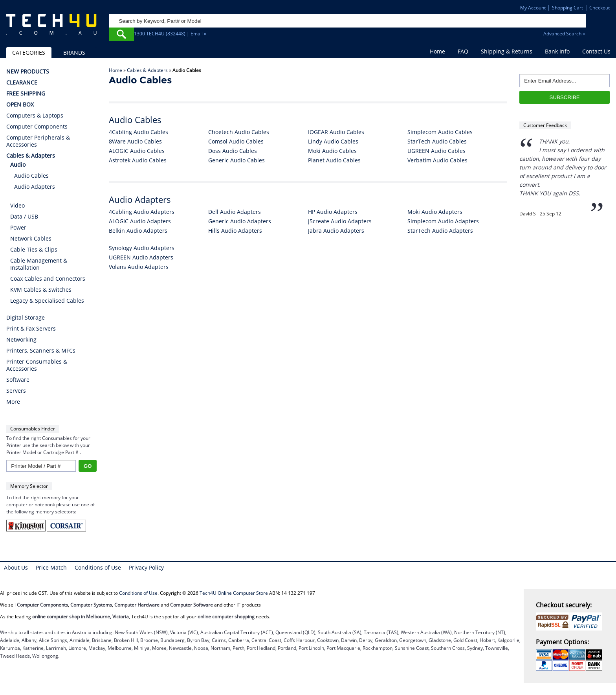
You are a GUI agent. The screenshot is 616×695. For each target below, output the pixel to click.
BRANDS (74, 52)
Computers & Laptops (35, 116)
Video (17, 205)
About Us (16, 567)
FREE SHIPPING (26, 94)
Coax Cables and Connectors (48, 279)
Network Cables (31, 238)
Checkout (599, 8)
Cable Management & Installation (39, 264)
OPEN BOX (20, 105)
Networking (21, 340)
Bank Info (557, 51)
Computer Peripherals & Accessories (38, 141)
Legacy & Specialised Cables (47, 301)
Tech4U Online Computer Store (234, 593)
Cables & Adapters (147, 70)
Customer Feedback (545, 125)
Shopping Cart (567, 8)
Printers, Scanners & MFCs (41, 351)
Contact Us (596, 51)
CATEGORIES (29, 52)
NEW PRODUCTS (28, 72)
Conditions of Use (98, 567)
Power (18, 227)
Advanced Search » (564, 34)
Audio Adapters (35, 187)
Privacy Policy (146, 567)
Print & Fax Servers (31, 329)
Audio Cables (31, 176)
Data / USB (24, 216)
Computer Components (37, 127)
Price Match (51, 567)
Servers (16, 391)
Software (18, 380)
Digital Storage (26, 318)
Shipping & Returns (507, 51)
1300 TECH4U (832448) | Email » (170, 34)
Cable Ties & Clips (34, 249)
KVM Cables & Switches (41, 290)
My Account (533, 8)
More (13, 402)
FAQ (463, 51)
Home (437, 51)
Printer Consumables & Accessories (37, 365)
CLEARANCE (22, 83)
